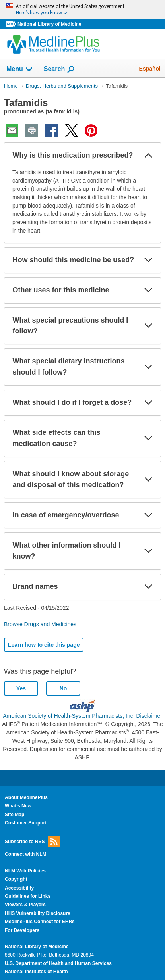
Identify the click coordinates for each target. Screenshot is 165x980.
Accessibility (19, 888)
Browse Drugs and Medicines (40, 624)
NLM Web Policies (25, 871)
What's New (18, 806)
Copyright (16, 879)
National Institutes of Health (36, 972)
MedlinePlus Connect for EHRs (40, 922)
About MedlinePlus (26, 797)
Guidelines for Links (28, 896)
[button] (148, 156)
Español (150, 69)
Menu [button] (20, 69)
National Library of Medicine (49, 24)
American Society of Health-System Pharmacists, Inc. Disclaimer (82, 716)
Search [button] (59, 69)
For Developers (22, 930)
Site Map (15, 815)
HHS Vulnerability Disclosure (38, 913)
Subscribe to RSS (32, 842)
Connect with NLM (26, 854)
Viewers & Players (25, 905)
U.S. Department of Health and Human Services (58, 963)
